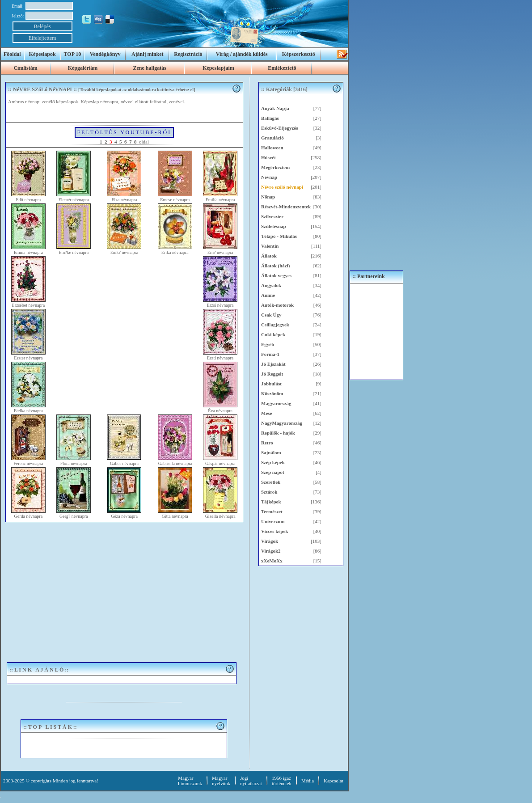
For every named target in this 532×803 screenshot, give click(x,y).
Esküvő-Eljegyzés (280, 128)
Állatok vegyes (276, 275)
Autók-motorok (277, 305)
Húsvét (268, 157)
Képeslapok (42, 54)
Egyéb (268, 344)
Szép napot (273, 472)
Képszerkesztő (299, 54)
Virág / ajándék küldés (242, 54)
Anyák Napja (275, 108)
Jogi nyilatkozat (251, 781)
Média (308, 781)
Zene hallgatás (149, 68)
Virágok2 (271, 551)
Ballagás (270, 118)
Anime (268, 295)
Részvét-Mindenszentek (286, 207)
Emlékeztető (282, 68)
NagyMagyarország (282, 423)
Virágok (270, 541)
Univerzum (273, 521)
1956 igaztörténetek (282, 781)
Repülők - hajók (278, 433)
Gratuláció (272, 138)
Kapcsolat (334, 781)
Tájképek (271, 502)
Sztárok (269, 492)
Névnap (269, 177)
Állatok (269, 256)
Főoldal (12, 54)
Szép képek (273, 462)
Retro (267, 443)
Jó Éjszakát (273, 364)
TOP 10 (73, 54)
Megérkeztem (275, 167)
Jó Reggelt (272, 374)
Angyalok (271, 285)
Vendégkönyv (105, 54)
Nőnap (268, 197)
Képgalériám (83, 68)
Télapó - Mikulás (279, 236)
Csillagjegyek (275, 325)
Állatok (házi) (275, 266)
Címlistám (25, 68)
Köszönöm (272, 393)
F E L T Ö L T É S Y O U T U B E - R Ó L (124, 132)
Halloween (272, 148)
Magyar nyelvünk (221, 781)
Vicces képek (274, 531)
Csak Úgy (271, 315)
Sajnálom (271, 452)
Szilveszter (272, 216)
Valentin (270, 246)
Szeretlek (271, 482)
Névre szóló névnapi (282, 187)
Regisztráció (188, 54)
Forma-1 (270, 354)
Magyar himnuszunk (190, 781)
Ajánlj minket (148, 54)
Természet (272, 511)
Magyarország (276, 403)
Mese (266, 413)
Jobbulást (271, 384)
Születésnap (274, 226)
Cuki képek (273, 334)
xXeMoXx (272, 561)
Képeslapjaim (218, 68)
